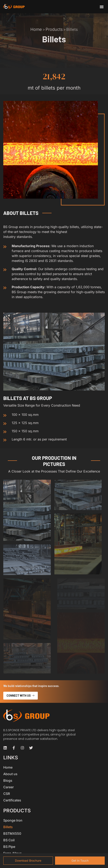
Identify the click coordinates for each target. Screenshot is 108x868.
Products (54, 29)
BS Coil (9, 840)
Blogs (8, 780)
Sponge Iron (13, 820)
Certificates (12, 800)
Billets (8, 827)
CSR (7, 794)
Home (36, 29)
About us (10, 774)
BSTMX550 (12, 833)
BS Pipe (9, 847)
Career (9, 787)
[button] (102, 7)
